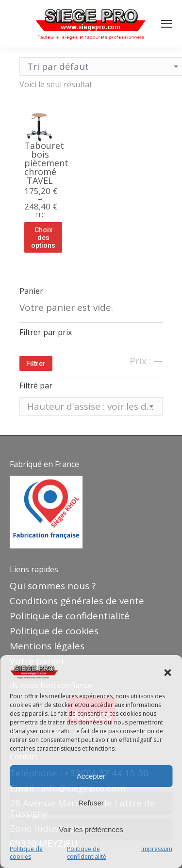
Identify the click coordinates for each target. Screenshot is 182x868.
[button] (167, 673)
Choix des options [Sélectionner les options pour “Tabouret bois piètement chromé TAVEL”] (43, 238)
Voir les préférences (91, 829)
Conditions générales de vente (77, 601)
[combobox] (91, 406)
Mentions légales (47, 646)
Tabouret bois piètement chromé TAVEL (46, 163)
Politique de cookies (26, 853)
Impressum (157, 849)
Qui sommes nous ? (53, 586)
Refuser (91, 803)
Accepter (91, 776)
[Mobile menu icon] (166, 24)
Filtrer (36, 364)
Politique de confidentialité (87, 853)
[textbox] (91, 407)
